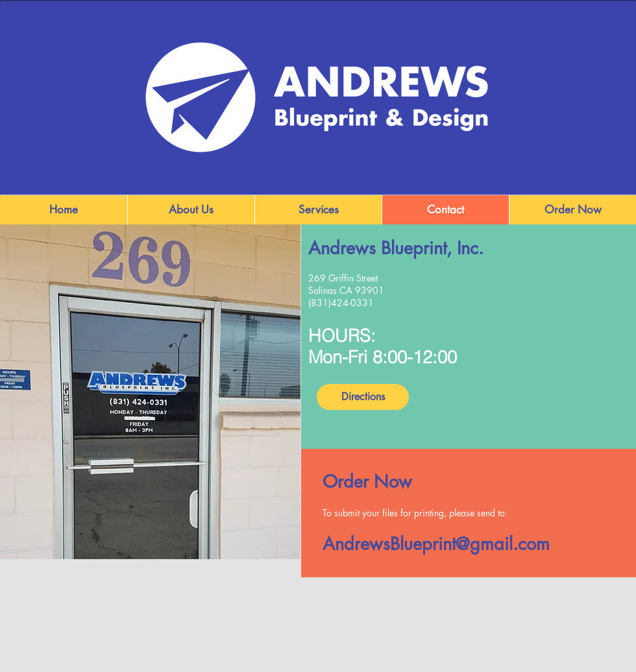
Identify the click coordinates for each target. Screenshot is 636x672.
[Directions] (363, 397)
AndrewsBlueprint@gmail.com (436, 544)
